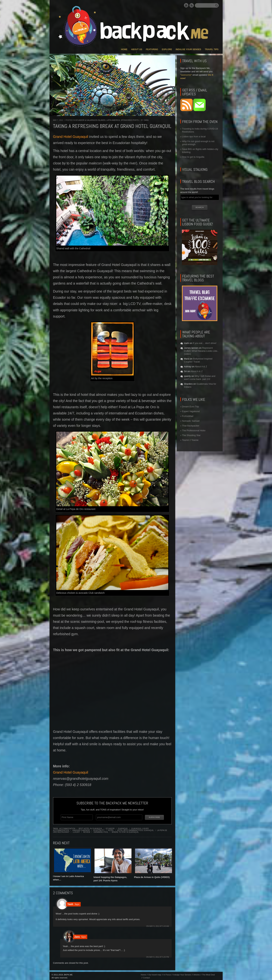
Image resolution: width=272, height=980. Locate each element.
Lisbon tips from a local (194, 137)
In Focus (167, 974)
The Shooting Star (191, 435)
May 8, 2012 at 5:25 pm (159, 956)
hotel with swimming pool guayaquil (135, 830)
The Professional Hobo (194, 430)
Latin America (113, 120)
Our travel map (155, 974)
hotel (111, 830)
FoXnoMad (188, 416)
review (87, 831)
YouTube (186, 5)
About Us (137, 49)
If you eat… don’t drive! (205, 343)
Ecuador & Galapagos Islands (91, 120)
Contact (147, 977)
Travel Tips (212, 49)
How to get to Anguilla (193, 157)
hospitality (99, 830)
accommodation (67, 828)
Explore (167, 49)
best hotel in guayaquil (90, 828)
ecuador (110, 828)
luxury (76, 831)
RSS (192, 5)
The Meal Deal (208, 974)
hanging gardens (81, 830)
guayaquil (123, 828)
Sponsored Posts (130, 120)
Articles (197, 974)
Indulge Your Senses (188, 49)
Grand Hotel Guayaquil (71, 137)
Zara (146, 120)
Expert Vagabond (191, 411)
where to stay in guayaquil (125, 831)
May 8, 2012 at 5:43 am (159, 926)
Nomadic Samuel (191, 421)
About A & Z (201, 367)
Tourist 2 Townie (190, 440)
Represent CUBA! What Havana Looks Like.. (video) (201, 351)
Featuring (152, 49)
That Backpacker (191, 426)
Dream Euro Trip (191, 407)
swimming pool (101, 831)
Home (124, 49)
